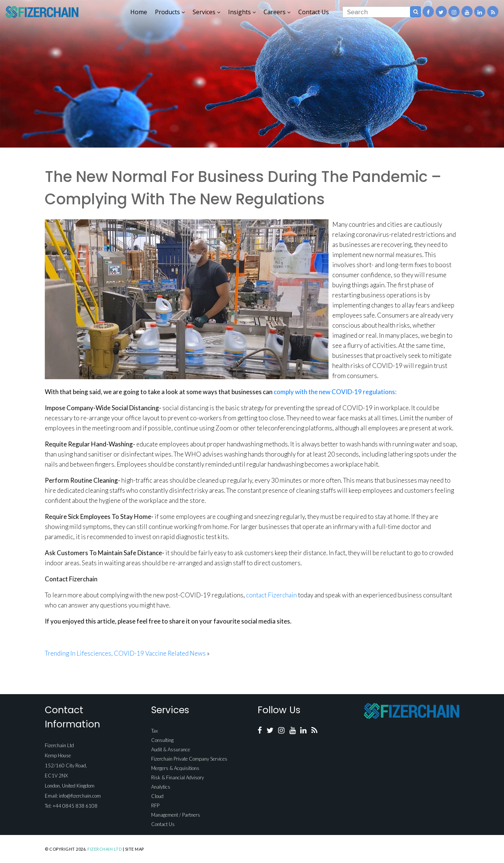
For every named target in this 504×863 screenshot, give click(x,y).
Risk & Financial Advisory (178, 777)
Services (206, 12)
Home (139, 12)
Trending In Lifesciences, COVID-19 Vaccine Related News (125, 653)
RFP (155, 805)
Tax (155, 731)
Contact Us (314, 12)
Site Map (135, 849)
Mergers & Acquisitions (175, 768)
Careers (277, 12)
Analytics (161, 787)
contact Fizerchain (271, 595)
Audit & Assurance (171, 749)
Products (170, 12)
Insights (242, 12)
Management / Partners (176, 815)
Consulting (162, 740)
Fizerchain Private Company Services (189, 759)
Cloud (157, 796)
